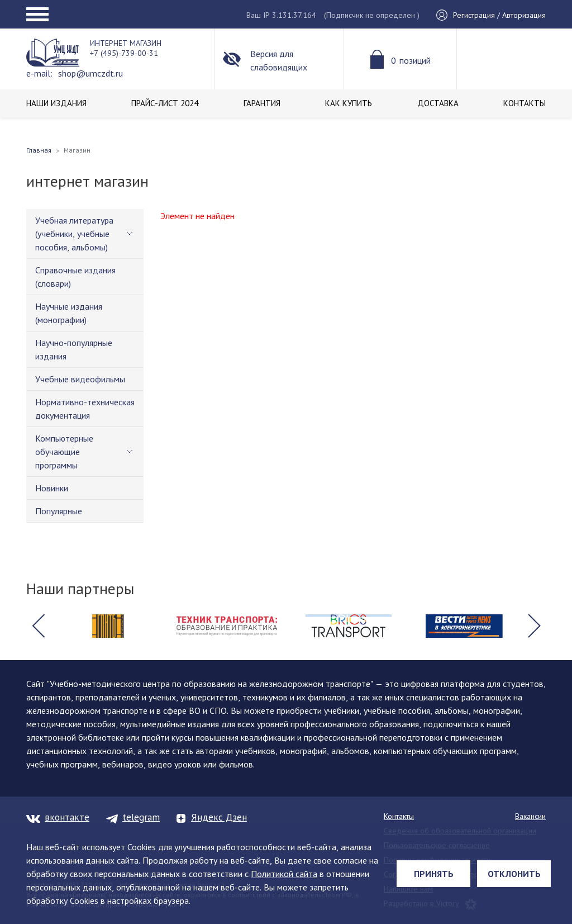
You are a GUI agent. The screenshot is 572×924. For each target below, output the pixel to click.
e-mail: (39, 73)
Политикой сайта (284, 874)
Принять (434, 874)
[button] (38, 626)
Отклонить (514, 874)
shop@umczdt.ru (90, 73)
